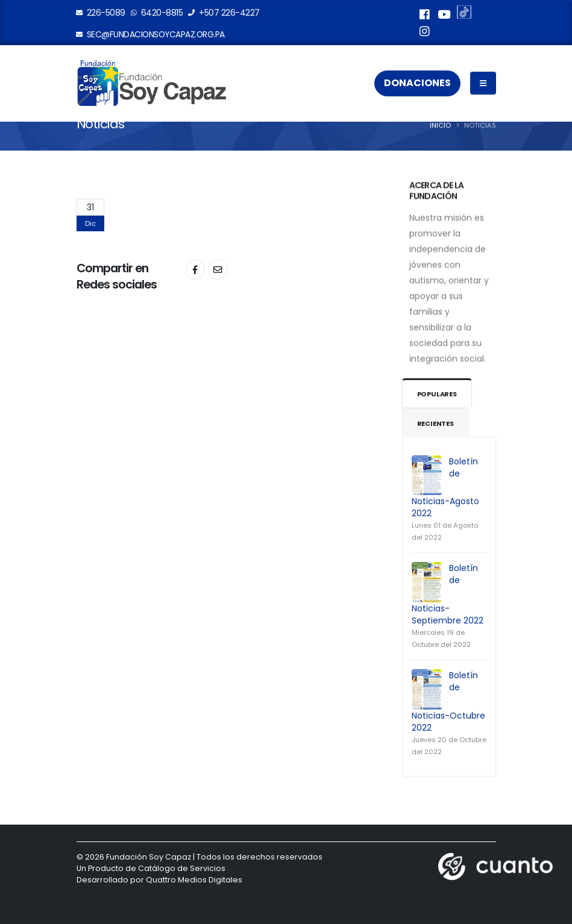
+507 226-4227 (224, 13)
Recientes (436, 423)
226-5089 (101, 13)
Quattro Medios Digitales (194, 880)
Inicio (440, 125)
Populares (438, 394)
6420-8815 (157, 13)
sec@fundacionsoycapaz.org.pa (151, 34)
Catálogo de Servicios (182, 868)
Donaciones (417, 83)
